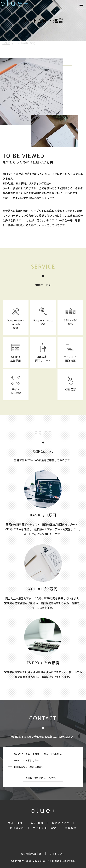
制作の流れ (17, 828)
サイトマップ (57, 853)
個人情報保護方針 (31, 853)
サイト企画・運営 (45, 828)
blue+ (44, 861)
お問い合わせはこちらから (41, 778)
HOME (6, 43)
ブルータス (15, 823)
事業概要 (71, 828)
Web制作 (37, 823)
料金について (61, 823)
